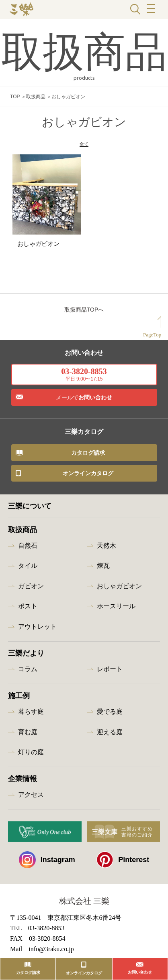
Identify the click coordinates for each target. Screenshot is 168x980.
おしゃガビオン (119, 590)
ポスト (28, 610)
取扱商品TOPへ (84, 314)
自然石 (28, 549)
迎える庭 (110, 736)
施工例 (19, 700)
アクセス (31, 799)
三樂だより (26, 657)
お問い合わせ (84, 401)
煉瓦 (103, 570)
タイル (28, 570)
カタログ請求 (88, 456)
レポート (110, 673)
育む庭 (28, 736)
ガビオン (31, 590)
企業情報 (23, 783)
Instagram (47, 864)
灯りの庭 (31, 756)
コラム (28, 673)
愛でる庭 (110, 716)
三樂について (30, 510)
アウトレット (37, 630)
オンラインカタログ (88, 477)
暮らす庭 (31, 716)
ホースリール (116, 610)
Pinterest (123, 864)
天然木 (107, 549)
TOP (15, 97)
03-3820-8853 (84, 378)
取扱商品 (36, 97)
